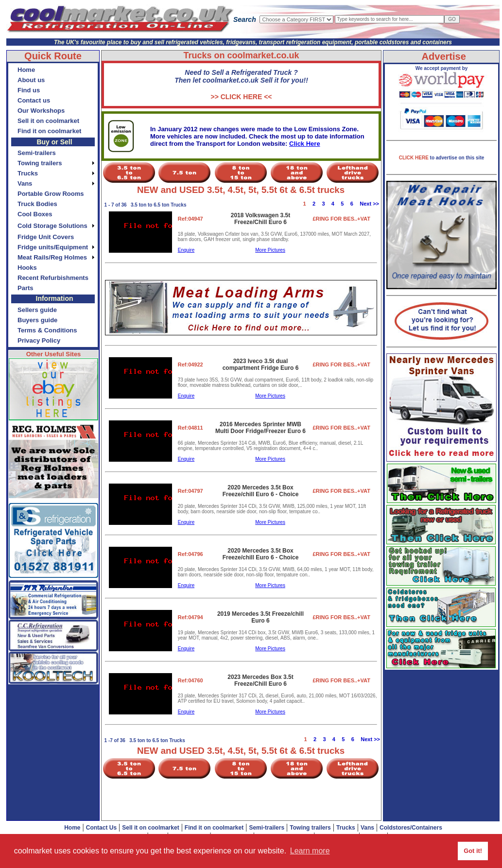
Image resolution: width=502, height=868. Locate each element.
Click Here (305, 144)
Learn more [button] (310, 851)
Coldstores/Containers (411, 828)
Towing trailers (310, 828)
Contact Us (101, 828)
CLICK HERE (415, 158)
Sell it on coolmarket (150, 828)
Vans (367, 828)
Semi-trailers (267, 828)
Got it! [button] (473, 851)
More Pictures (270, 250)
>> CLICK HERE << (241, 97)
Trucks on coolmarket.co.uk (241, 55)
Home (72, 828)
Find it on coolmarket (214, 828)
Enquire (186, 250)
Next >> (369, 204)
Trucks (346, 828)
